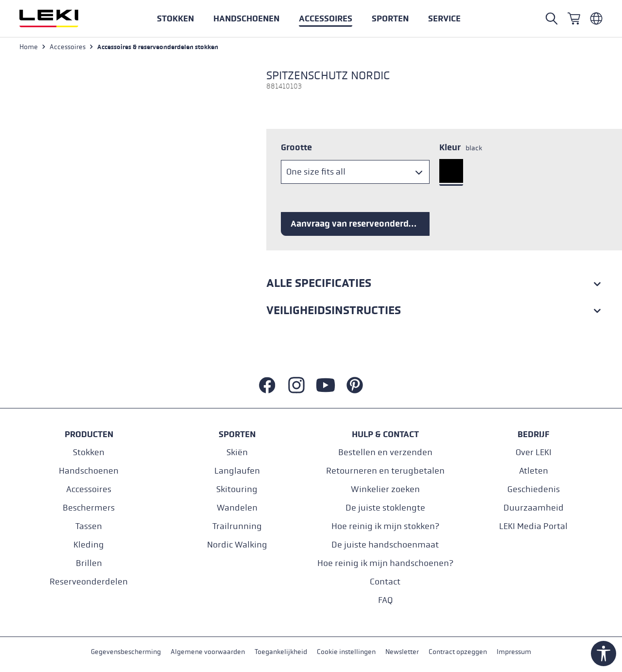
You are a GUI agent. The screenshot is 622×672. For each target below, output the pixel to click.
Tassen (89, 526)
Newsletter (402, 652)
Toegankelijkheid (281, 652)
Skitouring (237, 489)
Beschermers (89, 508)
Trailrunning (237, 526)
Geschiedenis (534, 489)
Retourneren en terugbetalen (385, 471)
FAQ (385, 600)
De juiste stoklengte (385, 508)
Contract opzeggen (458, 652)
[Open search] (552, 18)
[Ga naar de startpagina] (59, 18)
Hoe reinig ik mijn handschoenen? (385, 563)
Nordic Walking (237, 545)
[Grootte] (355, 172)
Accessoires (89, 489)
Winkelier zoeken (385, 489)
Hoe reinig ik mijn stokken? (385, 526)
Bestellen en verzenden (385, 452)
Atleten (534, 471)
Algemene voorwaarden (208, 652)
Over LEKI (534, 452)
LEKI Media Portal (533, 526)
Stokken (89, 452)
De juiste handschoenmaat (385, 545)
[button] (390, 18)
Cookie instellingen (346, 652)
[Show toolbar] (604, 654)
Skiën (237, 452)
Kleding (89, 545)
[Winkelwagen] (574, 18)
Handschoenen (89, 471)
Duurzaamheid (534, 508)
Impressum (514, 652)
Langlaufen (237, 471)
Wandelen (237, 508)
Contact (385, 582)
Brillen (89, 563)
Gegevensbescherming (126, 652)
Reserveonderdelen (89, 582)
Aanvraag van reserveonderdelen (358, 224)
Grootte (296, 147)
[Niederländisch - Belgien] (596, 18)
